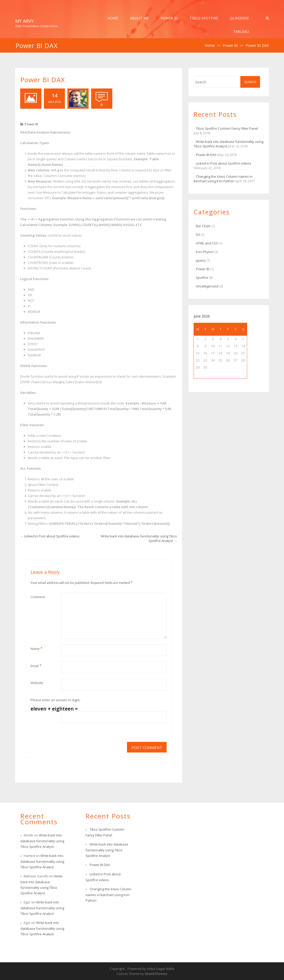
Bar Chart (203, 226)
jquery (201, 260)
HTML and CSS (207, 243)
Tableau (241, 31)
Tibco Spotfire (204, 18)
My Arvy (24, 21)
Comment (38, 597)
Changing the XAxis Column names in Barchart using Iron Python (223, 179)
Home (113, 18)
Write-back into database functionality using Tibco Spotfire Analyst (42, 841)
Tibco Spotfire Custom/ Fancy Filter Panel (227, 128)
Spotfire (202, 278)
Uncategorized (207, 286)
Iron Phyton (205, 252)
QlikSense (239, 18)
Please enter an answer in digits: (56, 700)
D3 (198, 235)
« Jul (205, 375)
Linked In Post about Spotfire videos (52, 536)
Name (37, 648)
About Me (139, 18)
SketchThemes (156, 974)
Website (37, 683)
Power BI (169, 18)
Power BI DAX (206, 155)
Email (36, 666)
